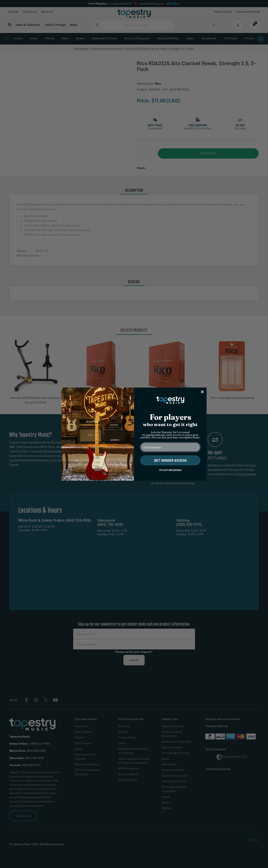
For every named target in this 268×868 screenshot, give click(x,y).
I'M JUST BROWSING (170, 470)
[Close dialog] (202, 392)
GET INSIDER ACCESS (170, 460)
